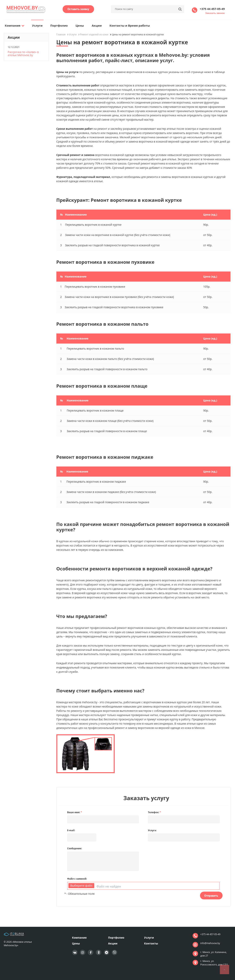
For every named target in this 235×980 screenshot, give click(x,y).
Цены (80, 25)
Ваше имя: (75, 812)
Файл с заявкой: (77, 879)
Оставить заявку (78, 9)
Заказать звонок (215, 13)
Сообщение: (75, 848)
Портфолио (59, 25)
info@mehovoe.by (210, 943)
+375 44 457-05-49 (212, 9)
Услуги (37, 25)
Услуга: (152, 830)
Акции (97, 25)
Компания (15, 25)
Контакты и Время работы (130, 25)
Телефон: (154, 812)
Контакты (151, 943)
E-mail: (71, 830)
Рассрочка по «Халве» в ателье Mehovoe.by (23, 54)
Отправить (211, 896)
